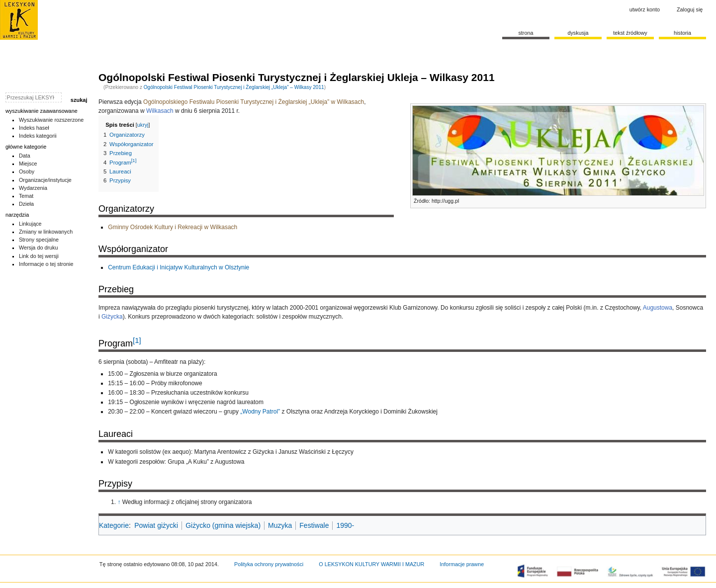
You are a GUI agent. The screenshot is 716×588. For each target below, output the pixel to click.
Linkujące (30, 224)
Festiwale (314, 525)
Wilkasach (160, 111)
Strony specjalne (39, 240)
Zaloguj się (690, 9)
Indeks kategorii (38, 136)
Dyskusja (578, 33)
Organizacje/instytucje (45, 180)
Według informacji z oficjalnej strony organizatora (187, 502)
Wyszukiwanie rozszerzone (51, 120)
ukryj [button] (143, 125)
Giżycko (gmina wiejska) (223, 525)
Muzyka (280, 525)
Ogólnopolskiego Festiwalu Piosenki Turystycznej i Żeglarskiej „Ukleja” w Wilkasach (254, 102)
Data (25, 156)
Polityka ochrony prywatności (269, 564)
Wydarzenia (33, 188)
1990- (345, 525)
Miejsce (28, 164)
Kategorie (114, 525)
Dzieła (26, 204)
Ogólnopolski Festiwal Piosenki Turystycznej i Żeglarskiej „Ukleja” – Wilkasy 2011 (234, 87)
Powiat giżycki (156, 525)
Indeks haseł (34, 128)
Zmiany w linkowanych (46, 232)
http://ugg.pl (445, 201)
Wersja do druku (39, 248)
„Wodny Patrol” (260, 412)
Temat (26, 196)
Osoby (27, 171)
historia (682, 33)
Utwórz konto (645, 9)
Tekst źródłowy (630, 33)
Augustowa (658, 308)
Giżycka (112, 317)
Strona (526, 33)
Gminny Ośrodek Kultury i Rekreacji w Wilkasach (173, 227)
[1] (137, 340)
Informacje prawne (462, 564)
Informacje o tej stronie (46, 264)
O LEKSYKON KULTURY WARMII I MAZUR (371, 564)
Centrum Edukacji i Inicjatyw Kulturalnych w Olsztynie (179, 267)
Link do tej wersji (39, 256)
